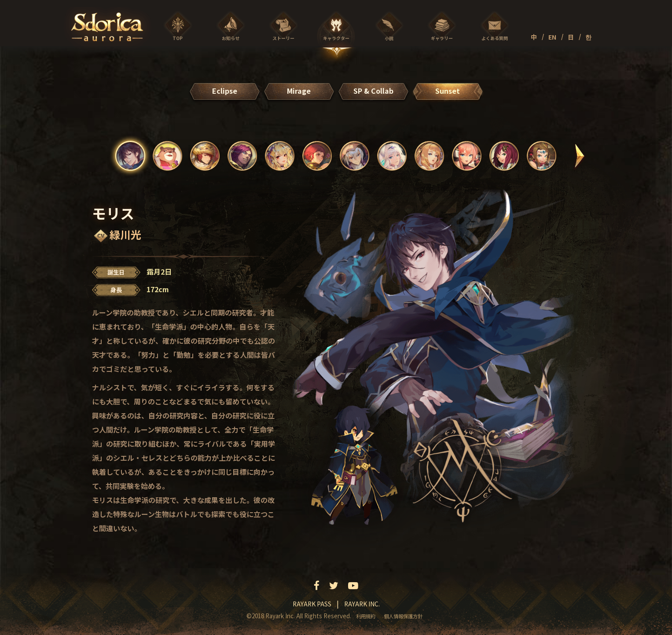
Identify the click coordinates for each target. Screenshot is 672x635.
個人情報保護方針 (403, 616)
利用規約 (366, 616)
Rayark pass (312, 604)
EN (552, 37)
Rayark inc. (362, 604)
